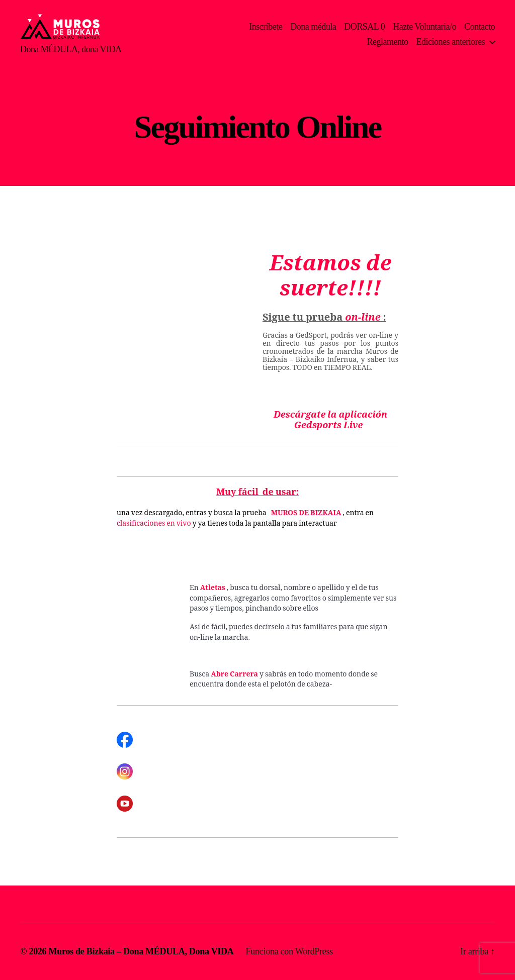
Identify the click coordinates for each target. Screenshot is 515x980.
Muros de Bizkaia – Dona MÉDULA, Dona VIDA (141, 951)
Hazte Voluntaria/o (424, 27)
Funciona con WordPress (289, 951)
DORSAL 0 (364, 27)
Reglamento (388, 42)
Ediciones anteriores (451, 42)
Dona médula (313, 27)
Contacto (480, 27)
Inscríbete (266, 27)
